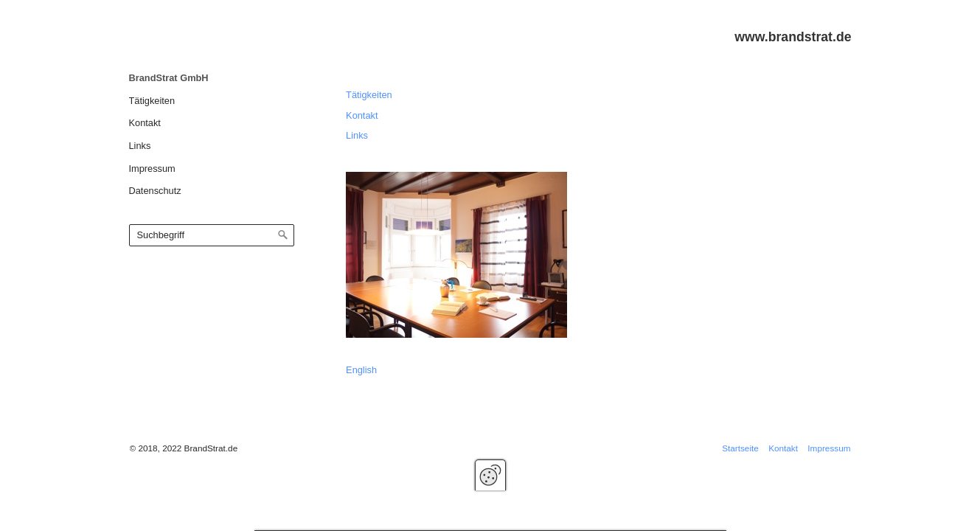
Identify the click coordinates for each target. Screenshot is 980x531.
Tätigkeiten (152, 101)
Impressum (152, 169)
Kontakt (145, 123)
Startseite (740, 448)
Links (140, 146)
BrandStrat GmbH (169, 78)
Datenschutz (155, 191)
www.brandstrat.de (793, 37)
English (361, 370)
